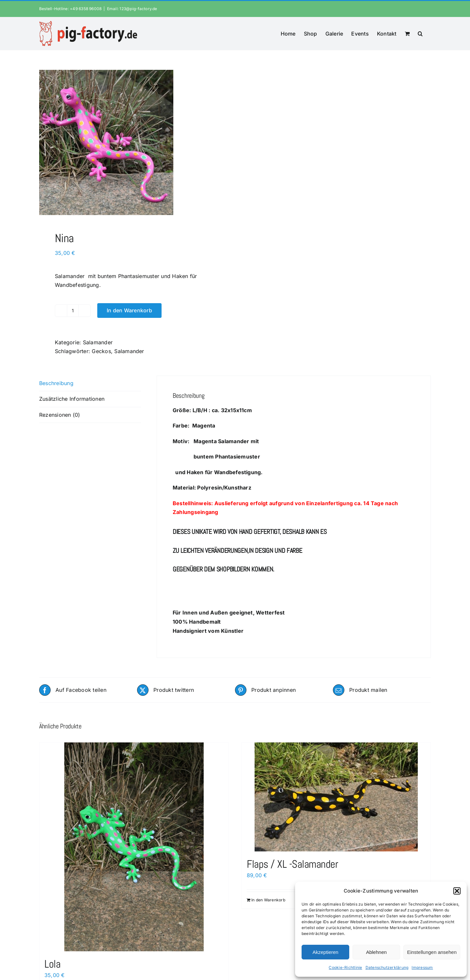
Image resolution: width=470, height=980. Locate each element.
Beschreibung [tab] (56, 383)
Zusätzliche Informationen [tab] (72, 399)
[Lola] (134, 847)
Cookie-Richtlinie (345, 967)
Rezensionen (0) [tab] (60, 415)
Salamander (98, 342)
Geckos (101, 351)
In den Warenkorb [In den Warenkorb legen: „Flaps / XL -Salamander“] (268, 900)
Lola (52, 964)
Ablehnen (376, 952)
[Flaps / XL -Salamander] (336, 797)
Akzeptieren (325, 952)
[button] (457, 891)
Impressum (422, 967)
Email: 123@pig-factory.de (132, 9)
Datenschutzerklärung (387, 967)
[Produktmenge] (73, 311)
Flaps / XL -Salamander (292, 864)
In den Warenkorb (129, 310)
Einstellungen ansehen (432, 952)
